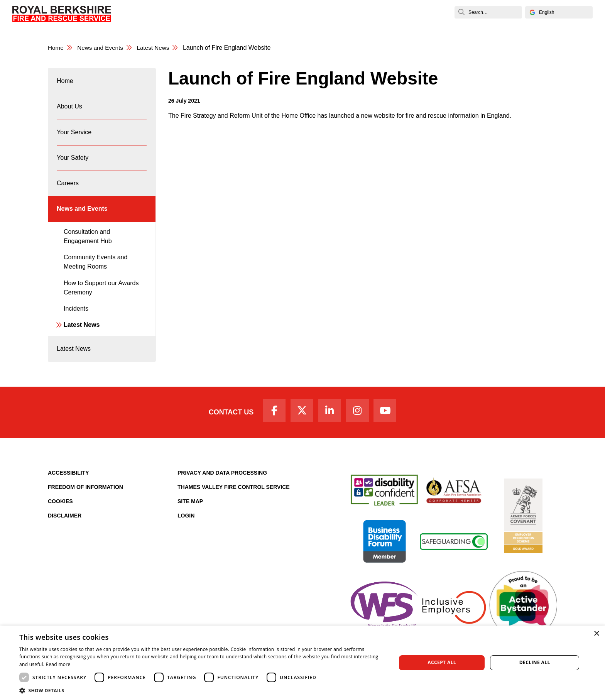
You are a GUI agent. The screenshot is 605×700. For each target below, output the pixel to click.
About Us (179, 14)
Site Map (190, 519)
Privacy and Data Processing (222, 490)
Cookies (60, 519)
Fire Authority (346, 14)
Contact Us (226, 429)
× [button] (596, 634)
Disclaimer (65, 533)
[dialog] (302, 663)
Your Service (222, 14)
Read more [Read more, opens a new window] (58, 664)
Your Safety (267, 14)
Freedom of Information (85, 505)
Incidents (76, 322)
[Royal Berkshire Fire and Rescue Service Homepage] (62, 14)
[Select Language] (559, 12)
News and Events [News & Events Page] (102, 48)
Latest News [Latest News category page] (157, 48)
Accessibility (68, 490)
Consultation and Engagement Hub (88, 250)
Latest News (82, 339)
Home (147, 14)
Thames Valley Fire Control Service (234, 505)
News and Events (402, 14)
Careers (305, 14)
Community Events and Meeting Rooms (95, 276)
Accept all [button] (442, 662)
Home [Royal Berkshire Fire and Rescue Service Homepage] (56, 48)
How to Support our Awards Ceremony (101, 301)
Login (186, 533)
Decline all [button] (535, 662)
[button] (202, 690)
